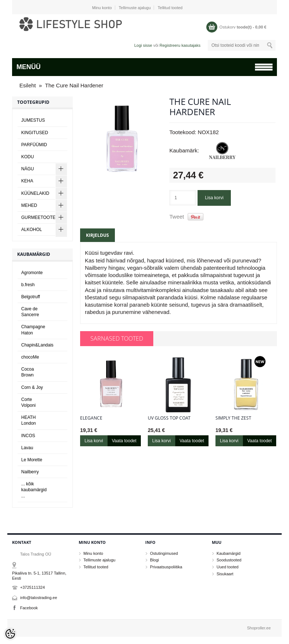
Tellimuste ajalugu (135, 8)
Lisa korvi (214, 198)
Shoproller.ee (259, 628)
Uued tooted (228, 567)
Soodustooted (229, 560)
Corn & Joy (32, 387)
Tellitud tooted (170, 8)
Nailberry (30, 472)
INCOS (28, 436)
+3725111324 (33, 587)
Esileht (28, 85)
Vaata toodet (124, 441)
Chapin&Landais (37, 345)
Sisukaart (225, 574)
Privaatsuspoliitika (166, 567)
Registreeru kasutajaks (180, 45)
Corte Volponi (28, 402)
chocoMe (30, 357)
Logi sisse (143, 45)
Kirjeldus (97, 235)
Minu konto (102, 8)
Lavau (27, 448)
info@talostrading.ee (39, 598)
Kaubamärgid (228, 553)
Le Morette (32, 460)
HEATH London (29, 420)
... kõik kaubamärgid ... (34, 490)
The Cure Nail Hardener (74, 85)
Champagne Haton (33, 330)
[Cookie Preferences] (10, 634)
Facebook (29, 608)
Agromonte (32, 273)
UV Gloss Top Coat (169, 418)
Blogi (154, 560)
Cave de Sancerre (30, 312)
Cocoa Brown (28, 372)
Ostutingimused (164, 553)
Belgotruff (31, 297)
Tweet (177, 217)
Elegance (91, 418)
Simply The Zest (233, 418)
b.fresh (28, 285)
